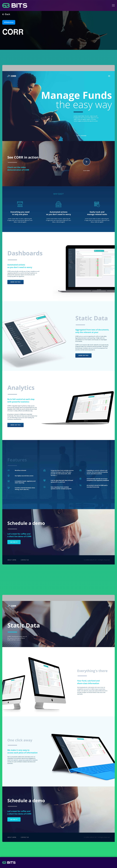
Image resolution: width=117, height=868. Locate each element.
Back (8, 14)
